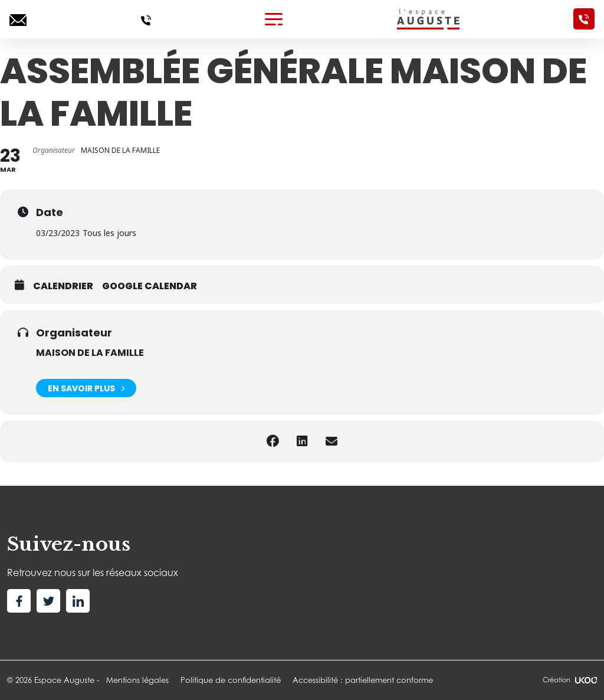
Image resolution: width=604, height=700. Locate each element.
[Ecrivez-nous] (18, 19)
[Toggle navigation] (274, 19)
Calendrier (63, 286)
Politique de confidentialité (231, 680)
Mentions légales (137, 680)
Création (570, 680)
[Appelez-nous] (146, 19)
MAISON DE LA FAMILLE (90, 353)
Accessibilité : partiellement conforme (363, 680)
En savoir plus (86, 388)
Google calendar (150, 286)
